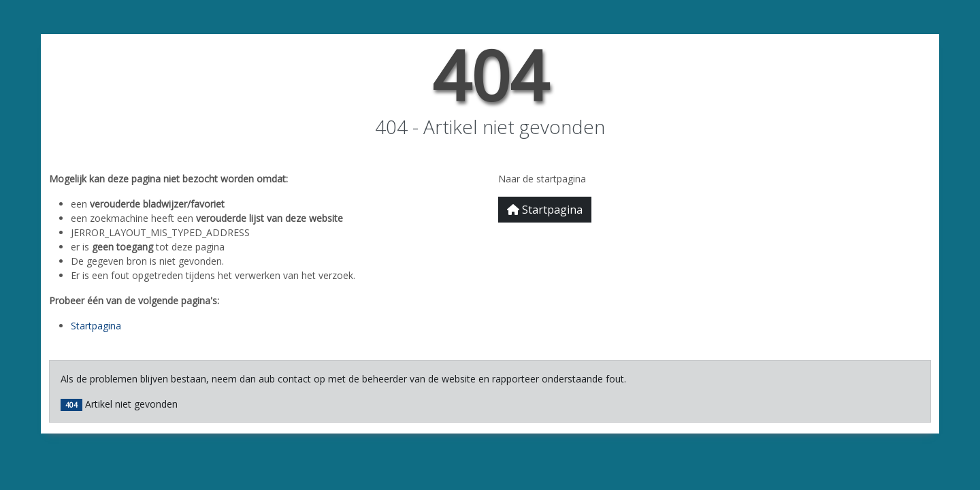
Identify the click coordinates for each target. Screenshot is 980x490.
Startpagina (96, 326)
